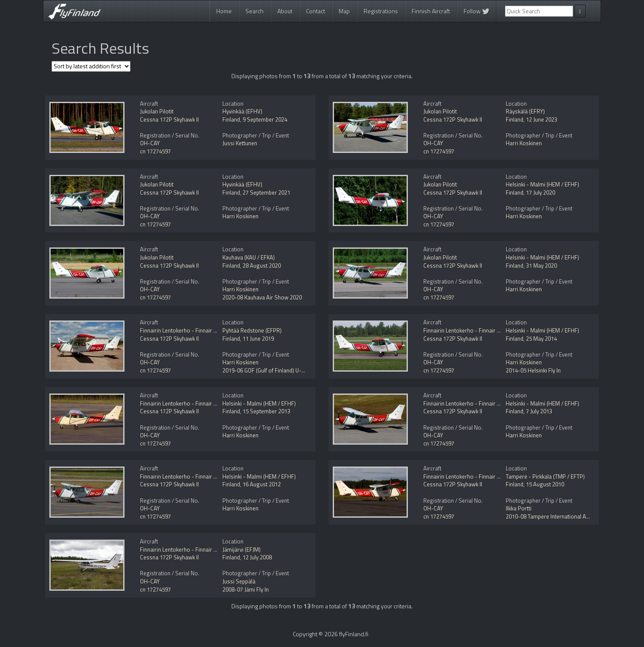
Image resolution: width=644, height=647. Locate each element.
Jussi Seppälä (239, 581)
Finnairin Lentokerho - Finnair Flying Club (190, 330)
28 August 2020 (262, 266)
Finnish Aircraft (431, 11)
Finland (231, 119)
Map (344, 11)
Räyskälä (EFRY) (525, 111)
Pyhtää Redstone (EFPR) (252, 330)
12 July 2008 (257, 557)
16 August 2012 (262, 484)
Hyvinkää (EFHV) (242, 111)
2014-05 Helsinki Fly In (533, 370)
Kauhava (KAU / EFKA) (249, 257)
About (285, 11)
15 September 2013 (266, 411)
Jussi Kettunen (240, 143)
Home (224, 11)
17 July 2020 (541, 192)
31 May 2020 (541, 266)
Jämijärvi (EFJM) (241, 549)
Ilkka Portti (519, 508)
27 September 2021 (266, 192)
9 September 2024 (265, 119)
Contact (316, 11)
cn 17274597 (155, 151)
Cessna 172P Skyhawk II (169, 119)
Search (255, 11)
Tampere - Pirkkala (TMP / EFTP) (545, 476)
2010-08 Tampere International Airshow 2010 (561, 516)
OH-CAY (150, 143)
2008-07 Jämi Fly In (246, 589)
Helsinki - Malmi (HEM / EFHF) (542, 184)
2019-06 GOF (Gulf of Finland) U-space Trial (275, 370)
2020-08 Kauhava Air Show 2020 (262, 297)
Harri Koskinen (524, 143)
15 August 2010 (545, 484)
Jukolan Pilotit (157, 111)
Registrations (381, 11)
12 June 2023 (542, 119)
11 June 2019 (258, 339)
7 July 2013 (539, 411)
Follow (477, 11)
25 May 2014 (541, 339)
